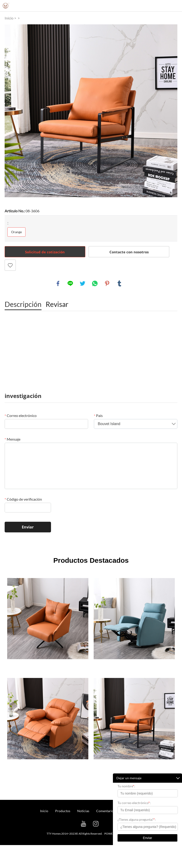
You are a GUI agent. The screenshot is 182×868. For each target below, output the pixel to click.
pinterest (107, 283)
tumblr (119, 283)
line (70, 283)
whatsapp (95, 283)
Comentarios (106, 811)
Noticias (83, 811)
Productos (63, 811)
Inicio (9, 18)
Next (171, 111)
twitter (83, 283)
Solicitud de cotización (45, 252)
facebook (58, 283)
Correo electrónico (21, 415)
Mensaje (13, 439)
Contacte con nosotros (129, 252)
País (98, 415)
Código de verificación (23, 499)
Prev (11, 111)
